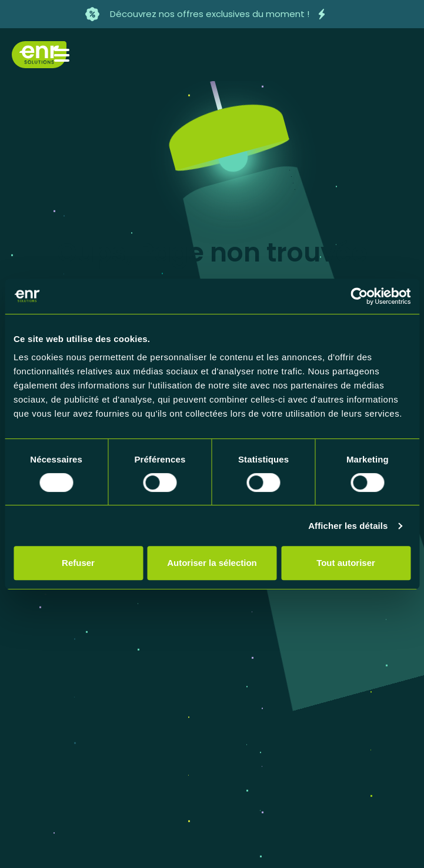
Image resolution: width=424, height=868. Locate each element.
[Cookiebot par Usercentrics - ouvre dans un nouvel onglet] (359, 296)
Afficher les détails (348, 526)
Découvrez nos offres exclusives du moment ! (210, 14)
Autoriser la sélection (212, 563)
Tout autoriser (346, 563)
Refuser (78, 563)
